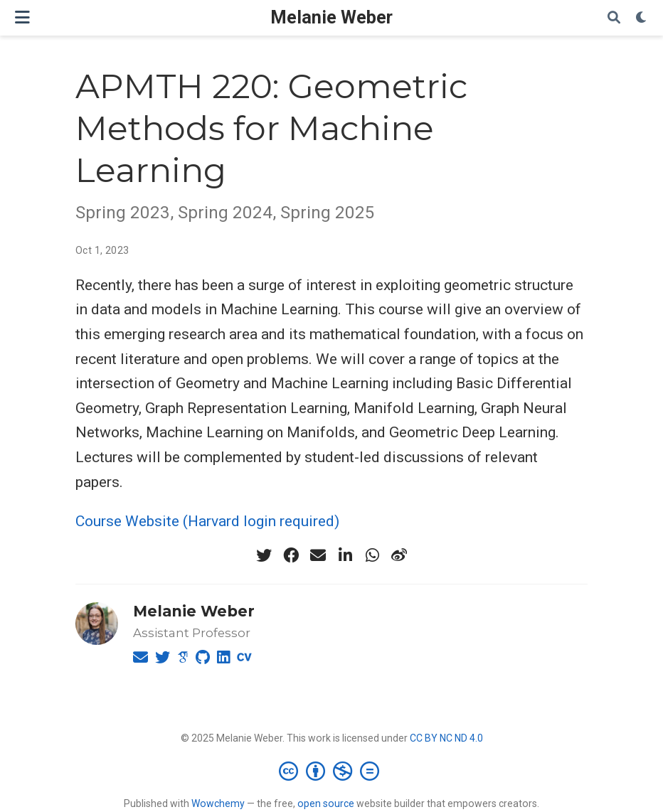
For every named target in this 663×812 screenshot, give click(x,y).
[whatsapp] (372, 555)
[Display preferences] (642, 18)
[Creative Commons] (332, 771)
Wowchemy (218, 803)
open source (326, 803)
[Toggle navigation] (22, 17)
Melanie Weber (331, 17)
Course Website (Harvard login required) (207, 521)
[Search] (614, 18)
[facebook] (291, 555)
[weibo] (399, 555)
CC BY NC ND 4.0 (446, 738)
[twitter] (264, 555)
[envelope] (318, 555)
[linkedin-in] (345, 555)
